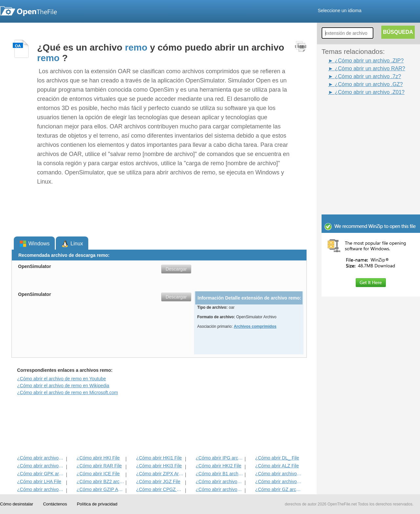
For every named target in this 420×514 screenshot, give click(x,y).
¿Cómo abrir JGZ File (158, 481)
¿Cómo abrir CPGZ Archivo (160, 489)
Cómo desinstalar (17, 504)
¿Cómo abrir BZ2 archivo (100, 481)
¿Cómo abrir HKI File (98, 458)
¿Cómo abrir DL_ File (277, 458)
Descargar (176, 269)
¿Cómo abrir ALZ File (277, 466)
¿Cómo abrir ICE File (98, 474)
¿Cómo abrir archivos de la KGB (41, 466)
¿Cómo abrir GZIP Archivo (100, 489)
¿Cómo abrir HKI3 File (159, 466)
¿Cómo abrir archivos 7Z (219, 481)
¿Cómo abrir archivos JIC (279, 474)
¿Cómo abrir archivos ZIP (41, 489)
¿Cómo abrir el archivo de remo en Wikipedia (63, 386)
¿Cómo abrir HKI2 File (218, 466)
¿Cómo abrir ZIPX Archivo (160, 474)
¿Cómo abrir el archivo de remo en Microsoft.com (67, 392)
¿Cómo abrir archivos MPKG (219, 489)
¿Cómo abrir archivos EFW (279, 481)
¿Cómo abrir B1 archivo (219, 474)
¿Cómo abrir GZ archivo (279, 489)
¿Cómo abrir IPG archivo (219, 458)
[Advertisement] (361, 111)
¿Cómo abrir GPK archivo (41, 474)
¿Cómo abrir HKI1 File (159, 458)
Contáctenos (55, 504)
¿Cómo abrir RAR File (99, 466)
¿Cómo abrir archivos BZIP (41, 458)
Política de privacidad (97, 504)
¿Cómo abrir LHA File (39, 481)
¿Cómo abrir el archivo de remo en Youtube (62, 379)
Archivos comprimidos (255, 326)
